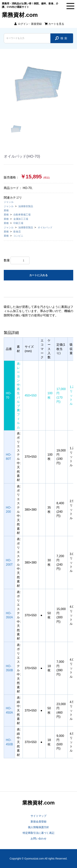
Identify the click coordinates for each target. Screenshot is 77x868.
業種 (6, 210)
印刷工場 (18, 223)
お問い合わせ (38, 839)
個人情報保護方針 (38, 827)
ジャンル (9, 202)
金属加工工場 (21, 219)
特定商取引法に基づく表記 (38, 833)
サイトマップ (38, 816)
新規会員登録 (38, 822)
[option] (38, 84)
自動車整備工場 (22, 215)
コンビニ (18, 236)
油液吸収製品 (26, 206)
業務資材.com (20, 15)
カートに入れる (38, 275)
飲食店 (17, 232)
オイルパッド (45, 227)
